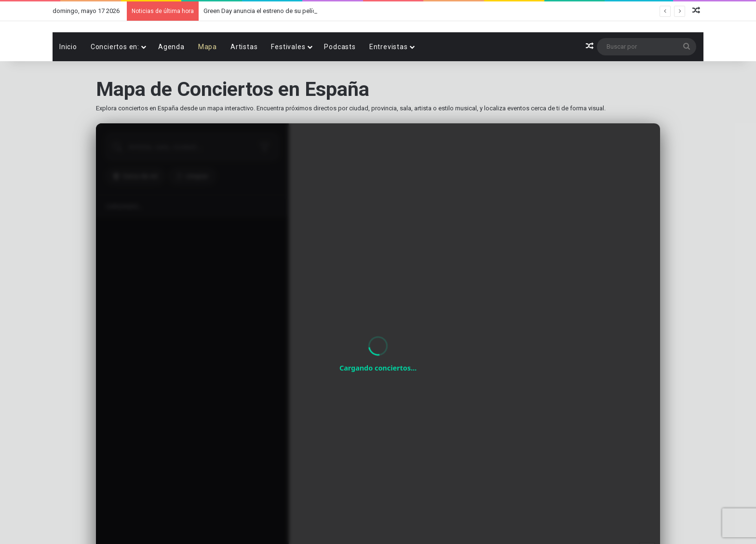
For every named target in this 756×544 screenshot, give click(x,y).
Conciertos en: (115, 80)
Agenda (171, 80)
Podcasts (340, 80)
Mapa (208, 80)
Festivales (288, 80)
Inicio (68, 80)
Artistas (244, 80)
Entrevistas (389, 80)
